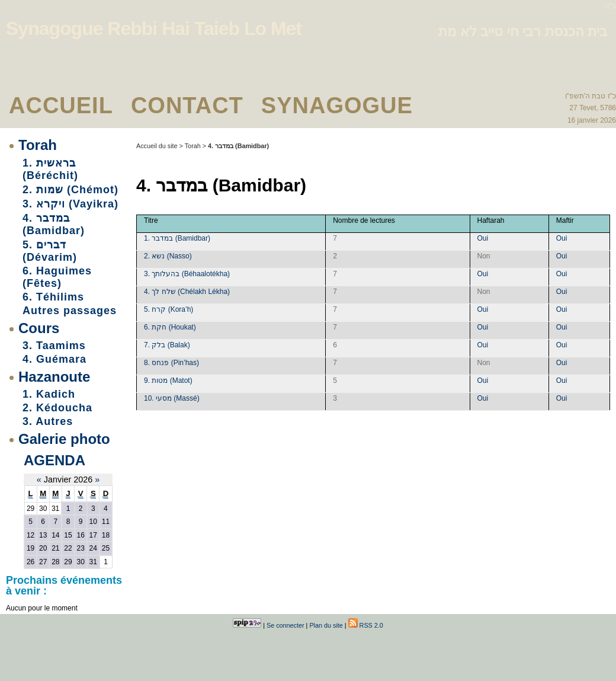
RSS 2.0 (366, 625)
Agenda (54, 460)
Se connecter (285, 625)
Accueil (61, 105)
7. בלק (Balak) (167, 345)
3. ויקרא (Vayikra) (70, 204)
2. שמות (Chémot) (70, 190)
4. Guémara (54, 359)
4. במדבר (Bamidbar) (54, 224)
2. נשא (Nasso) (168, 256)
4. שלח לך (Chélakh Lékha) (187, 292)
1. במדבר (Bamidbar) (177, 238)
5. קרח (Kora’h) (169, 309)
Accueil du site (157, 146)
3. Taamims (54, 346)
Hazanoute (54, 377)
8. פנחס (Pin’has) (171, 363)
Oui (483, 238)
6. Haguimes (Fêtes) (57, 277)
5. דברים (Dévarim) (50, 251)
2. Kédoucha (57, 408)
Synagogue (337, 105)
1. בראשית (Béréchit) (50, 169)
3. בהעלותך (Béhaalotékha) (187, 274)
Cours (39, 328)
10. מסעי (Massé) (172, 398)
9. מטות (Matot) (168, 381)
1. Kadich (49, 394)
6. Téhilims (53, 297)
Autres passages (70, 311)
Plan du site (326, 625)
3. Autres (48, 421)
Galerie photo (64, 439)
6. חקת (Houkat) (170, 327)
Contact (187, 105)
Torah (38, 145)
